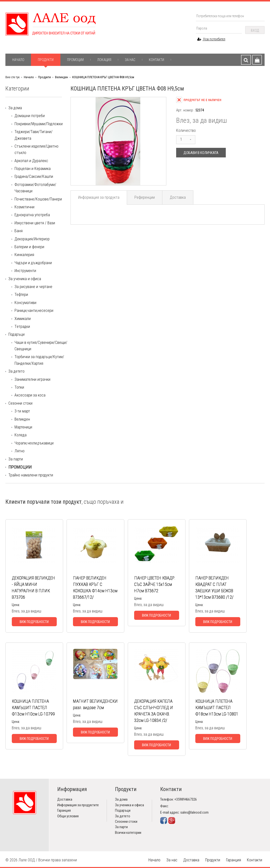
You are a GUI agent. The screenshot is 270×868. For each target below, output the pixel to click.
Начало (18, 60)
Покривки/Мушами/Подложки (39, 124)
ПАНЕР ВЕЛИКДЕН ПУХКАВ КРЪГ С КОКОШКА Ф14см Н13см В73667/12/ (95, 587)
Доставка (178, 197)
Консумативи (25, 303)
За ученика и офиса (25, 279)
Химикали (23, 319)
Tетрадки (22, 327)
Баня (19, 231)
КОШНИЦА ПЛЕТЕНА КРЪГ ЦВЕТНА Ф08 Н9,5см (103, 77)
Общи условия (68, 816)
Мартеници (23, 427)
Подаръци (16, 334)
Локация (104, 60)
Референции (145, 197)
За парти (16, 459)
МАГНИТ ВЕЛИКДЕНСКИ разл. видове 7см (95, 704)
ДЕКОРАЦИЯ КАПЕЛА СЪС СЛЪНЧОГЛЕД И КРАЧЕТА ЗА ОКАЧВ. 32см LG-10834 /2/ (154, 711)
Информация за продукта (99, 197)
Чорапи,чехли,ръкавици (34, 443)
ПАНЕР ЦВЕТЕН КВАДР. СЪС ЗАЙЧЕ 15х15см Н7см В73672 (155, 584)
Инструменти (25, 271)
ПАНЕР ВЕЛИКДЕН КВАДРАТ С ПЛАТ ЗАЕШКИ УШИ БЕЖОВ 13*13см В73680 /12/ (214, 587)
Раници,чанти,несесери (34, 311)
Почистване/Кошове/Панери (38, 199)
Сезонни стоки (20, 403)
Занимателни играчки (32, 379)
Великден (62, 77)
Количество (186, 130)
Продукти (46, 60)
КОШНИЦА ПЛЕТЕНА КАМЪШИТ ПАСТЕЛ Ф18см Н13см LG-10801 (217, 708)
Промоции (75, 60)
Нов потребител (211, 39)
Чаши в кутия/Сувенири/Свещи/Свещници (41, 346)
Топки (19, 387)
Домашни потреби (30, 116)
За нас (130, 60)
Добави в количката (201, 153)
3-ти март (22, 411)
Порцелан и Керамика (33, 169)
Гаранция (64, 810)
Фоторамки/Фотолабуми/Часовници (35, 188)
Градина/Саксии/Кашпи (34, 176)
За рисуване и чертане (33, 287)
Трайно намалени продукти (31, 475)
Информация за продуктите (78, 805)
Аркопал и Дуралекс (31, 161)
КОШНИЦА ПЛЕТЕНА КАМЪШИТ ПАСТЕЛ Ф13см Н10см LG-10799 (33, 708)
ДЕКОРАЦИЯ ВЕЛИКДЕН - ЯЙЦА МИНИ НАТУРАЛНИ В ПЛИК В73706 (33, 587)
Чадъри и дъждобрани (33, 263)
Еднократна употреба (32, 215)
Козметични (24, 207)
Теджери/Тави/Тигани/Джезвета (34, 135)
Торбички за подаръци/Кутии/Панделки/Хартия (39, 360)
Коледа (21, 435)
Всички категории (128, 833)
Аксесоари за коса (30, 395)
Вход (255, 30)
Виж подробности (34, 622)
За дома (15, 108)
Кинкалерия (24, 255)
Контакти (156, 60)
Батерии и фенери (29, 247)
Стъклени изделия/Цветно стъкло (36, 149)
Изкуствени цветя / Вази (35, 223)
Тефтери (21, 295)
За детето (16, 371)
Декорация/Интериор (32, 239)
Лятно (20, 451)
